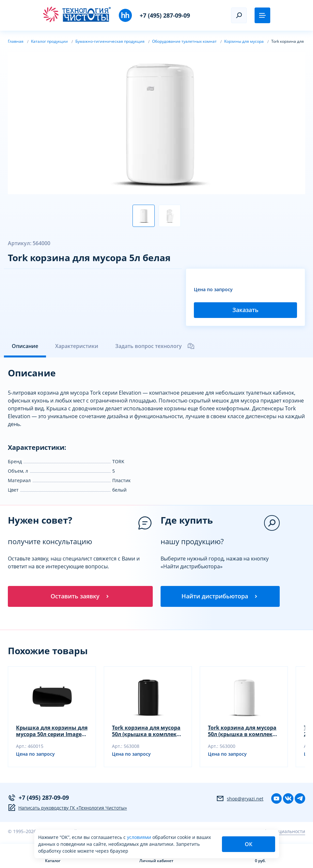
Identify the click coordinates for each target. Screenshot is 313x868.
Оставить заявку (80, 596)
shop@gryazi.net (240, 798)
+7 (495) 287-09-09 (165, 15)
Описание (25, 346)
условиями (140, 837)
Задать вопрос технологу (155, 346)
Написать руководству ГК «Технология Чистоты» (67, 808)
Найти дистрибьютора (220, 596)
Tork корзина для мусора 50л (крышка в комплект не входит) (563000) (242, 731)
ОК (249, 844)
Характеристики (77, 346)
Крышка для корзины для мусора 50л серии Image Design (52, 731)
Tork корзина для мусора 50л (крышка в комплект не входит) (146, 731)
